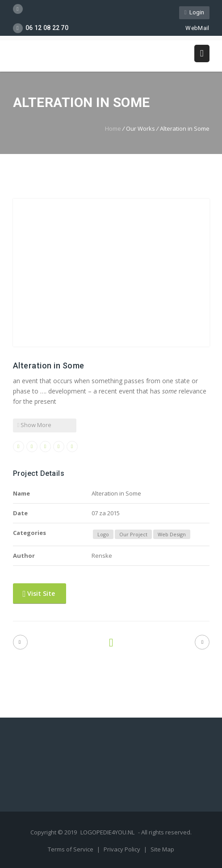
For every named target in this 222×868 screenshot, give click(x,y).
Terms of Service (71, 849)
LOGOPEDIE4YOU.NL (107, 832)
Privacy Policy (123, 849)
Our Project (133, 534)
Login (194, 12)
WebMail (193, 28)
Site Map (162, 849)
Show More (35, 425)
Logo (103, 534)
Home (113, 128)
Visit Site (39, 593)
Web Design (172, 534)
